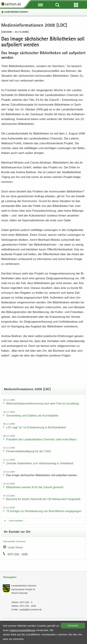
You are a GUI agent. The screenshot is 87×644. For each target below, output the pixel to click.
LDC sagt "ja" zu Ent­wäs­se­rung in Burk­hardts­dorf (36, 427)
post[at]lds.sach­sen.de (31, 610)
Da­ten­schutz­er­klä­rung (22, 630)
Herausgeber (10, 577)
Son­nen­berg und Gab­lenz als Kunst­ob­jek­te (32, 416)
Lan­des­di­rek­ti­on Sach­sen (16, 12)
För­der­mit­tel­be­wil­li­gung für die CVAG (29, 451)
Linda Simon (15, 547)
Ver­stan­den (73, 626)
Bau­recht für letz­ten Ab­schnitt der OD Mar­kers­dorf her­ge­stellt (43, 499)
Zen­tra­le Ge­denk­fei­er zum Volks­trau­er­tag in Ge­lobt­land (40, 463)
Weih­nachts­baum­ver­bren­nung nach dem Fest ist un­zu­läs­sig (43, 404)
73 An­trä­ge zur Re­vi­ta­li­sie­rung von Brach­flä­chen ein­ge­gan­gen (44, 511)
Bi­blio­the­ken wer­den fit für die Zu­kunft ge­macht (35, 487)
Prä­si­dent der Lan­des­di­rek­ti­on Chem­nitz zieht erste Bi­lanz (41, 439)
